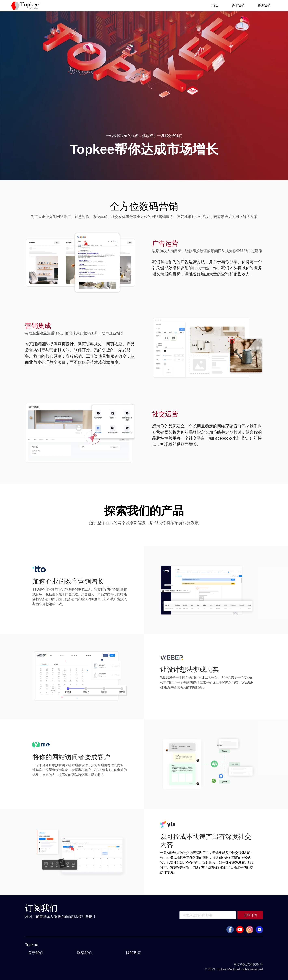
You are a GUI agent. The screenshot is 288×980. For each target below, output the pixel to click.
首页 (215, 6)
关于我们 (238, 6)
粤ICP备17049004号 (248, 964)
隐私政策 (133, 953)
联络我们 (264, 6)
